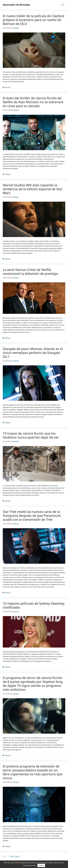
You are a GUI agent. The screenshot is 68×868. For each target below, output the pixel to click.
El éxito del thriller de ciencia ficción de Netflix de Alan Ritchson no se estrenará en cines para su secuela (33, 102)
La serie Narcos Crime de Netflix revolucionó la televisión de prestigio (30, 272)
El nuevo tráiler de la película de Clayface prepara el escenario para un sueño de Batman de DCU (34, 20)
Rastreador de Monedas (16, 5)
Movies (8, 87)
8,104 (12, 856)
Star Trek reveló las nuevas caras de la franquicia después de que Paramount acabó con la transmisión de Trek (32, 516)
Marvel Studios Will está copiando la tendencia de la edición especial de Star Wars (33, 189)
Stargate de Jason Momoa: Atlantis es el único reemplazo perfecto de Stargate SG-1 (33, 353)
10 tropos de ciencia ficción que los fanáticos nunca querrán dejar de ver (31, 435)
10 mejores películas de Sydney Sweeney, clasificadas (34, 605)
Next (18, 856)
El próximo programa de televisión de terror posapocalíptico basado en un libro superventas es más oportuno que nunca (33, 772)
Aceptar (41, 865)
